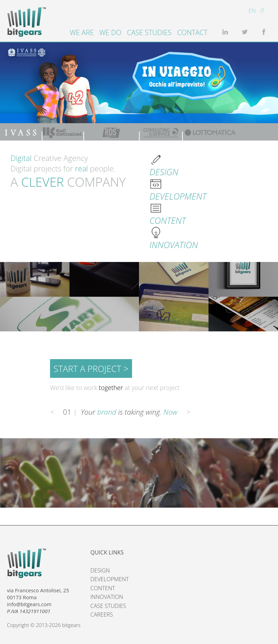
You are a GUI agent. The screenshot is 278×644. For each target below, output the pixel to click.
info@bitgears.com (29, 604)
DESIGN (100, 570)
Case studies (149, 32)
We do (111, 32)
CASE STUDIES (108, 606)
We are (82, 32)
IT (262, 11)
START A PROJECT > (91, 368)
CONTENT (103, 588)
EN (252, 11)
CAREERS (102, 615)
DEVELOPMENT (110, 579)
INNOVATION (107, 597)
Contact (193, 32)
